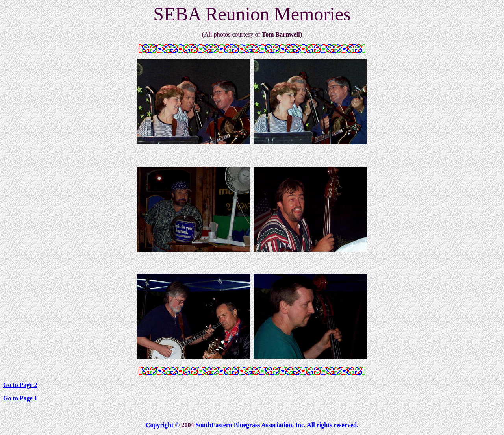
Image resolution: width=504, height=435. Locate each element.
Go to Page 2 (20, 385)
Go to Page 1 (20, 398)
